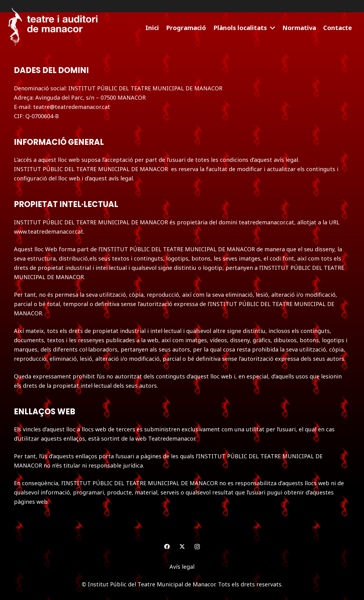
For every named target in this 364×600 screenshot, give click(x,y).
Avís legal (182, 567)
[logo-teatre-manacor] (53, 28)
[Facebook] (167, 547)
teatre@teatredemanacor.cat (72, 107)
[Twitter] (182, 547)
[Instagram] (197, 547)
